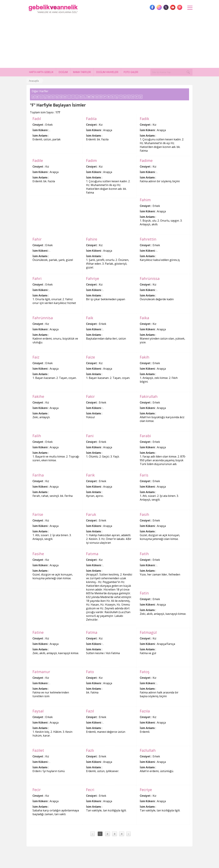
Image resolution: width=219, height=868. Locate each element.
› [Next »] (128, 834)
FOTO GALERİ (131, 72)
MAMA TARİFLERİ (82, 72)
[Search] (188, 72)
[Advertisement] (109, 42)
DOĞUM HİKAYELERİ (107, 72)
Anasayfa (34, 81)
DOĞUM (63, 72)
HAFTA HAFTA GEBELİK (41, 72)
